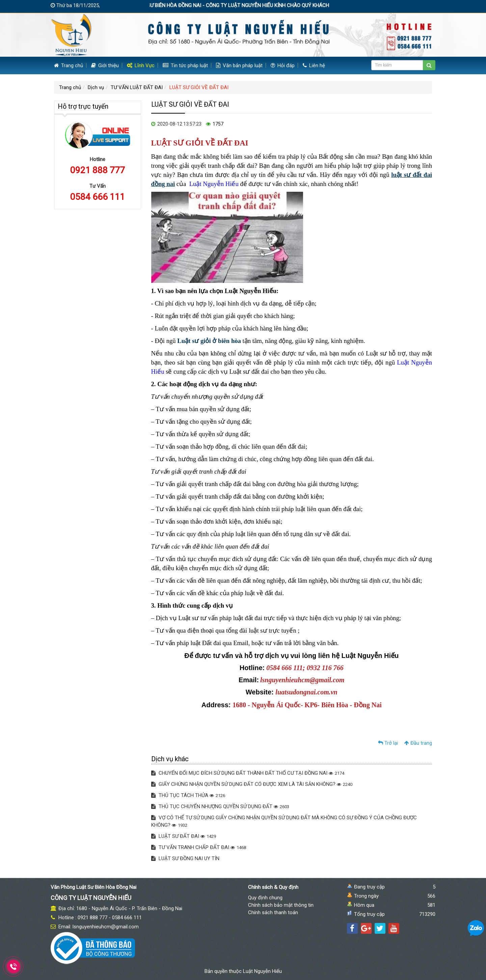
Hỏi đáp (283, 65)
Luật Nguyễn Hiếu (262, 971)
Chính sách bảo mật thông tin (281, 905)
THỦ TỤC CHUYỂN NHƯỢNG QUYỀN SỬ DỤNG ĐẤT (220, 806)
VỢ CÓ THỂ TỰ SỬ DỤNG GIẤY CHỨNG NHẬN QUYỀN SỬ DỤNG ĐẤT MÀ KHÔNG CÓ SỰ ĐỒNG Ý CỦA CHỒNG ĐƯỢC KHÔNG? (284, 821)
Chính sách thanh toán (273, 912)
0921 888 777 (98, 170)
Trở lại (388, 743)
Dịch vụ (96, 87)
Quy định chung (265, 898)
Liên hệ (314, 65)
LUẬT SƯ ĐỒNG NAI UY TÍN (185, 858)
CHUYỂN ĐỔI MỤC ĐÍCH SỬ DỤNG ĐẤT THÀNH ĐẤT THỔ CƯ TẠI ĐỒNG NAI (248, 773)
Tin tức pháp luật (185, 65)
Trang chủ (69, 65)
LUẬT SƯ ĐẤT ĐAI (184, 836)
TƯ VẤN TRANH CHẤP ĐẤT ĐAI (199, 847)
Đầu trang (418, 743)
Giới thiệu (105, 65)
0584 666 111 (98, 197)
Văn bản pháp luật (239, 65)
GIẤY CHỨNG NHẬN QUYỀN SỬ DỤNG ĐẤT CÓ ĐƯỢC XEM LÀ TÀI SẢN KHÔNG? (252, 784)
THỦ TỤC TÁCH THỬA (188, 795)
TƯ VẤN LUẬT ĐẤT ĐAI (137, 87)
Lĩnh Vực (141, 65)
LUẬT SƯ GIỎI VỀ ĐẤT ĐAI (199, 87)
